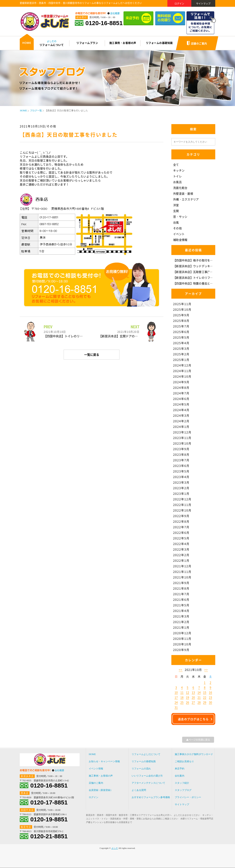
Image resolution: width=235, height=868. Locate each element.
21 (199, 697)
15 (205, 692)
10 (176, 692)
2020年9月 (181, 650)
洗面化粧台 (180, 188)
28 (199, 702)
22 (205, 697)
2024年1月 (181, 427)
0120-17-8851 (49, 802)
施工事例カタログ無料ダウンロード (194, 754)
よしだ (115, 848)
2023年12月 (182, 432)
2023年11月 (182, 438)
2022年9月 (181, 516)
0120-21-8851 (49, 836)
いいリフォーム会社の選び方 (147, 776)
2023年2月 (181, 488)
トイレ (177, 176)
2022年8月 (181, 521)
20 (193, 697)
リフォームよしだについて (146, 754)
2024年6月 (181, 399)
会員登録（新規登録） (101, 790)
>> (206, 670)
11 (182, 692)
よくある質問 (139, 790)
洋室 (176, 205)
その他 (177, 228)
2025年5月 (181, 337)
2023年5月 (181, 471)
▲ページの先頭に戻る (198, 740)
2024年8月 (181, 387)
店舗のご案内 (96, 783)
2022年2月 (181, 555)
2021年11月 (182, 572)
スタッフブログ (183, 790)
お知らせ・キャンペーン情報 (104, 761)
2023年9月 (181, 449)
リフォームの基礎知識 (144, 761)
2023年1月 (181, 493)
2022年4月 (181, 544)
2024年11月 (182, 371)
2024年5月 (181, 404)
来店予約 (180, 769)
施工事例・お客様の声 (101, 776)
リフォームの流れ (141, 769)
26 (188, 702)
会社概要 (115, 13)
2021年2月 (181, 622)
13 (193, 692)
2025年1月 (181, 360)
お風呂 (177, 182)
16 (210, 692)
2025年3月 (181, 348)
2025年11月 (182, 304)
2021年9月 (181, 583)
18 (182, 697)
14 (199, 692)
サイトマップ (203, 4)
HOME (23, 111)
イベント (179, 234)
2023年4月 (181, 477)
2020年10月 (182, 644)
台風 (176, 222)
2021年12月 (182, 566)
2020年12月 (182, 633)
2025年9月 (181, 315)
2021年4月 (181, 611)
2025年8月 (181, 321)
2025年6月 (181, 332)
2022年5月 (181, 538)
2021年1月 (181, 627)
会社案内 (180, 776)
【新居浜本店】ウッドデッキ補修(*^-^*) (199, 266)
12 (188, 692)
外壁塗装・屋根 (183, 193)
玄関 (176, 211)
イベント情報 (96, 769)
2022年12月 (182, 499)
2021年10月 (182, 577)
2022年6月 (181, 533)
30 (210, 702)
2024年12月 (182, 365)
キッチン (179, 170)
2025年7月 (181, 326)
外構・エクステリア (186, 199)
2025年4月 (181, 343)
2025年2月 (181, 354)
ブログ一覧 (36, 111)
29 (205, 702)
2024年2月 (181, 421)
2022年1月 (181, 560)
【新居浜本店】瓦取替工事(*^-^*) (195, 272)
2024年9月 (181, 382)
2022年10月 (182, 510)
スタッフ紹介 (182, 783)
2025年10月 (182, 309)
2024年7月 (181, 393)
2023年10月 (182, 443)
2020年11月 (182, 638)
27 (193, 702)
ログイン (179, 4)
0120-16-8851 (104, 23)
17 (176, 697)
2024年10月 (182, 376)
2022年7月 (181, 527)
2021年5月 (181, 605)
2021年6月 (181, 599)
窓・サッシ (180, 217)
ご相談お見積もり (184, 761)
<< (181, 670)
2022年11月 (182, 505)
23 (210, 697)
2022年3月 (181, 549)
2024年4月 (181, 410)
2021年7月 (181, 594)
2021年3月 (181, 616)
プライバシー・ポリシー (188, 797)
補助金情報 (180, 240)
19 (188, 697)
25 (182, 702)
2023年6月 (181, 466)
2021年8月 (181, 588)
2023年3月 (181, 482)
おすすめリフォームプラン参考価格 (151, 797)
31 (176, 707)
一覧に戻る (92, 355)
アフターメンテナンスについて (148, 783)
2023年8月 (181, 454)
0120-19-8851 (49, 819)
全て (176, 165)
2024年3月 (181, 415)
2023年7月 (181, 460)
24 (176, 702)
